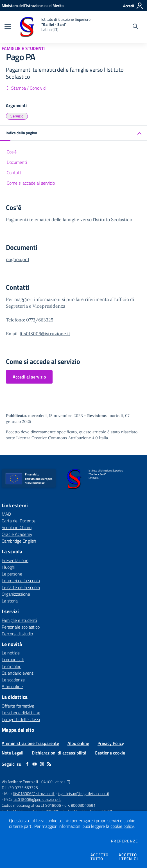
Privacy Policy (111, 743)
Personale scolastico (21, 627)
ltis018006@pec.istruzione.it (37, 799)
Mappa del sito (18, 730)
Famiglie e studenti (19, 620)
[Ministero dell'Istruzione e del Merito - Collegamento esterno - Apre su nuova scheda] (33, 5)
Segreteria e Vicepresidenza (36, 306)
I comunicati (13, 660)
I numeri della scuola (21, 581)
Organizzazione (16, 594)
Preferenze (125, 841)
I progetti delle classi (21, 719)
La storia (10, 601)
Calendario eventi (18, 673)
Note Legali (13, 753)
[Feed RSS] (49, 764)
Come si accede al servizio (31, 183)
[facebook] (27, 764)
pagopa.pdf (18, 259)
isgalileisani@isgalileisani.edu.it (84, 793)
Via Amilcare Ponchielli (20, 782)
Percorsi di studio (17, 634)
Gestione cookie (110, 753)
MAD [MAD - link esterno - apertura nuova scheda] (6, 514)
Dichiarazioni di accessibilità (59, 753)
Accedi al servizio (29, 377)
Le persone (12, 574)
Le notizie (11, 653)
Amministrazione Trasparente (30, 743)
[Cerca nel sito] (135, 27)
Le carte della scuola (21, 587)
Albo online (12, 686)
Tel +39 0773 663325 (20, 787)
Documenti (17, 162)
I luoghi (8, 567)
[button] (73, 133)
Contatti (14, 173)
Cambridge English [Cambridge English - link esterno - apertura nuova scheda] (19, 541)
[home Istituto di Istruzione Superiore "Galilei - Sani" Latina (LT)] (54, 27)
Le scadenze (13, 680)
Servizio (17, 116)
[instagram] (42, 764)
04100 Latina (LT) (56, 782)
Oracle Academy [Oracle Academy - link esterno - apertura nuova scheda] (17, 534)
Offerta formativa (18, 706)
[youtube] (35, 764)
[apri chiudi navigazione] (8, 27)
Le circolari (12, 666)
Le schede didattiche (21, 713)
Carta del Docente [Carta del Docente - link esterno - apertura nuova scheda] (19, 521)
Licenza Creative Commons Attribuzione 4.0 (57, 438)
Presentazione (15, 560)
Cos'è (12, 152)
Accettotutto (100, 857)
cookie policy (122, 826)
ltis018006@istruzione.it (45, 334)
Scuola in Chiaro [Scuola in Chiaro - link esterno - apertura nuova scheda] (17, 527)
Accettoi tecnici (128, 857)
